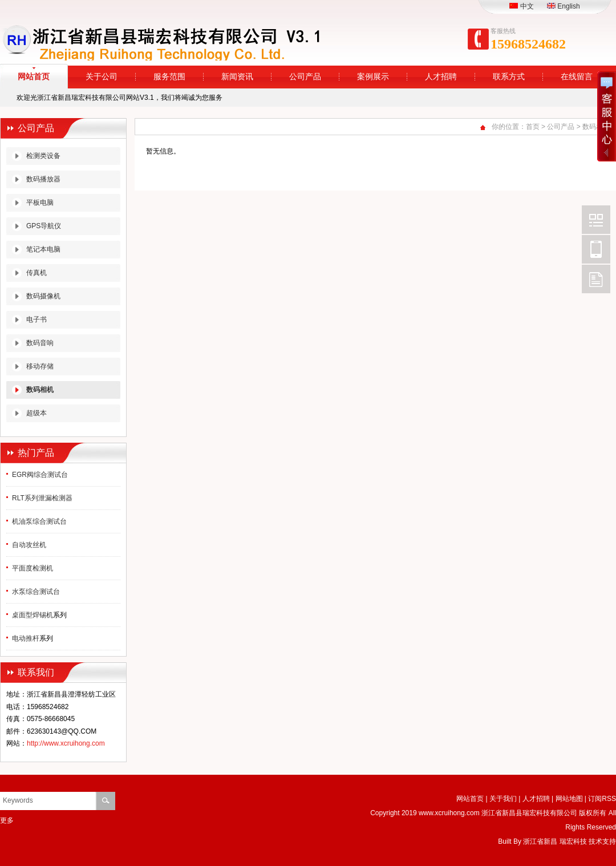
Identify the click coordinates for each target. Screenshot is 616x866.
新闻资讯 (237, 77)
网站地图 (569, 799)
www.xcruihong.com (449, 813)
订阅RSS (602, 799)
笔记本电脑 (43, 249)
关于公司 (102, 77)
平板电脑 (40, 203)
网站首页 (470, 799)
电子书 (37, 319)
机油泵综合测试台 (39, 521)
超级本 (37, 413)
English (564, 6)
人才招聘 (441, 77)
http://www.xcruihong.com (66, 743)
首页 (533, 127)
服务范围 (169, 77)
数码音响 (40, 343)
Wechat (596, 220)
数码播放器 (43, 179)
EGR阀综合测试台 (40, 475)
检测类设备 (43, 156)
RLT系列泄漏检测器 (42, 498)
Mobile (596, 249)
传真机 (37, 273)
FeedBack (596, 279)
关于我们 (503, 799)
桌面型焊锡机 (33, 615)
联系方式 (509, 77)
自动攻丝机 (29, 545)
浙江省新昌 (540, 841)
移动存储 (40, 366)
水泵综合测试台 (36, 592)
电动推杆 (26, 638)
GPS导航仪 (44, 226)
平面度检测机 (33, 568)
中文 (521, 6)
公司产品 (305, 77)
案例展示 (373, 77)
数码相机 (40, 390)
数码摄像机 (43, 296)
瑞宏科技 (573, 841)
